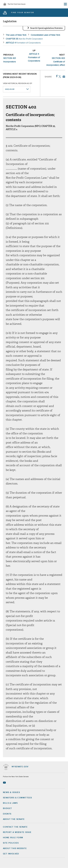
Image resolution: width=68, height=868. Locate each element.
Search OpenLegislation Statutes (46, 28)
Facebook (56, 76)
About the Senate (14, 819)
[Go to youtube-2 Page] (5, 783)
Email (63, 77)
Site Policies (11, 843)
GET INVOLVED (11, 854)
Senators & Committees (17, 798)
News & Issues (11, 792)
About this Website (15, 848)
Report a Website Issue (17, 832)
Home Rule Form (13, 838)
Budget (7, 808)
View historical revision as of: (18, 84)
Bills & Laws (10, 803)
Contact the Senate (15, 827)
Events (7, 814)
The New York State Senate (17, 4)
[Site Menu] (65, 4)
